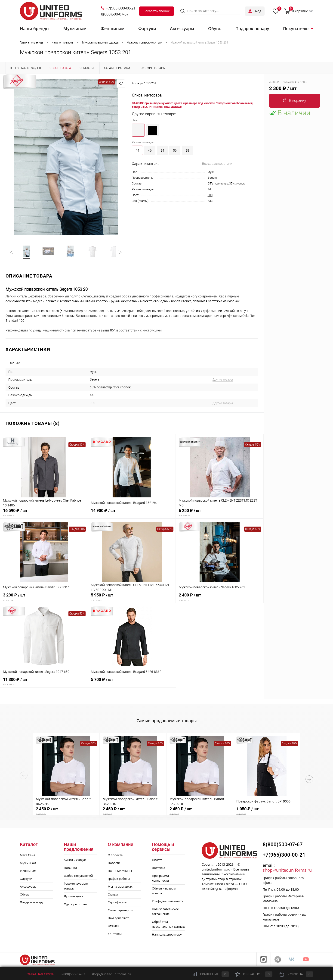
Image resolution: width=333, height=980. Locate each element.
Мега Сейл (27, 856)
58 (187, 150)
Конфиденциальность (168, 902)
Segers (212, 178)
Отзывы (113, 927)
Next (309, 780)
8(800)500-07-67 (115, 14)
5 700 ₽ (132, 683)
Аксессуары (28, 887)
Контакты (115, 935)
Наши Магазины (120, 872)
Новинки (70, 869)
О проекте (115, 856)
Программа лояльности (160, 879)
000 (210, 195)
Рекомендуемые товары (76, 887)
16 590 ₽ (44, 514)
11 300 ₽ (44, 683)
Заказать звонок (157, 11)
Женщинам (28, 872)
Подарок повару (32, 903)
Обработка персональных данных (168, 925)
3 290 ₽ (44, 599)
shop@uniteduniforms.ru (287, 871)
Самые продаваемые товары (167, 721)
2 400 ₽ (220, 599)
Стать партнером (120, 911)
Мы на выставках (120, 887)
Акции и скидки (75, 861)
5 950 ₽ (132, 599)
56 (175, 150)
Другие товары (223, 380)
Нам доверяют (118, 919)
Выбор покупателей (78, 877)
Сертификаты (117, 903)
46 (150, 150)
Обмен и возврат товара (164, 892)
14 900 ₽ (132, 514)
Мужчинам (28, 864)
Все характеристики (217, 164)
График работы (119, 880)
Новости (114, 864)
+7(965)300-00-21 (118, 8)
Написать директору (167, 935)
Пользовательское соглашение (165, 912)
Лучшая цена (73, 897)
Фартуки (26, 880)
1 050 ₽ (267, 813)
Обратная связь (37, 974)
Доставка (159, 869)
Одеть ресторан (75, 905)
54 (162, 150)
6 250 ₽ (220, 514)
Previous (24, 776)
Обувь (25, 895)
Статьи (113, 895)
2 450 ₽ (66, 813)
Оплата (157, 861)
